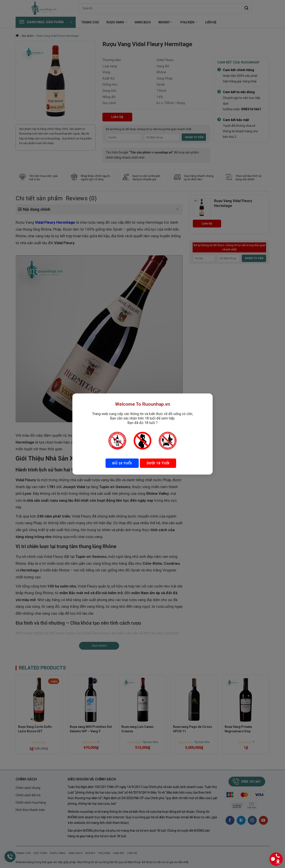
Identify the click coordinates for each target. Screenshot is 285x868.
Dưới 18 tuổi (158, 463)
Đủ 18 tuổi (122, 463)
